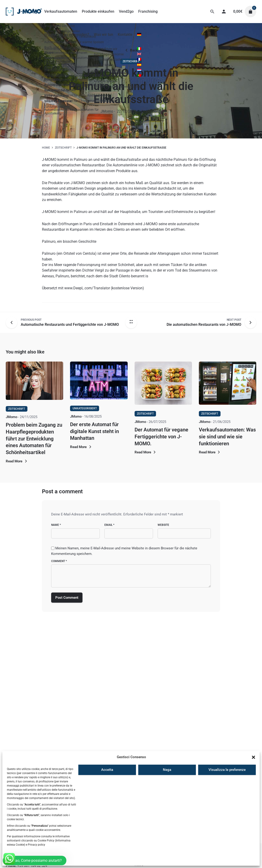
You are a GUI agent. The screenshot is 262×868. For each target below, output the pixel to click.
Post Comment (67, 598)
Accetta (107, 770)
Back (131, 50)
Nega (167, 770)
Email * (109, 525)
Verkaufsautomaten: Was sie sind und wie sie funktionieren (227, 437)
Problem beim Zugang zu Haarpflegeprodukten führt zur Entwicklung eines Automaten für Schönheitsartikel (34, 439)
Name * (56, 525)
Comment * (59, 561)
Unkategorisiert (85, 408)
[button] (253, 757)
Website (163, 525)
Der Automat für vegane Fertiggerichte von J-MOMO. (161, 437)
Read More (17, 461)
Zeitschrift (131, 61)
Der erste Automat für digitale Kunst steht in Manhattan (94, 431)
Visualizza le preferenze (227, 770)
